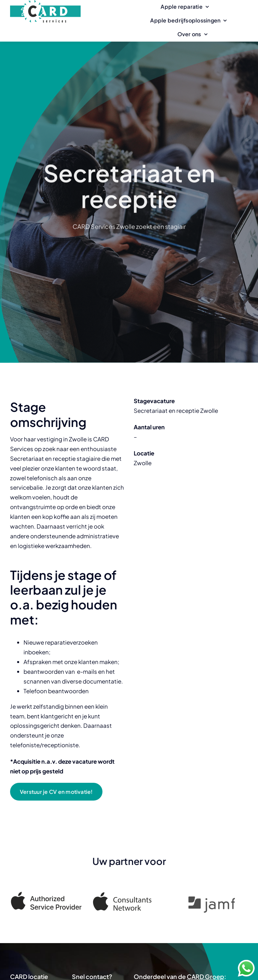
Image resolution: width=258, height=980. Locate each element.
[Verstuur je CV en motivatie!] (56, 792)
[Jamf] (212, 902)
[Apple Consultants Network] (129, 897)
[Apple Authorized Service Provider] (46, 895)
